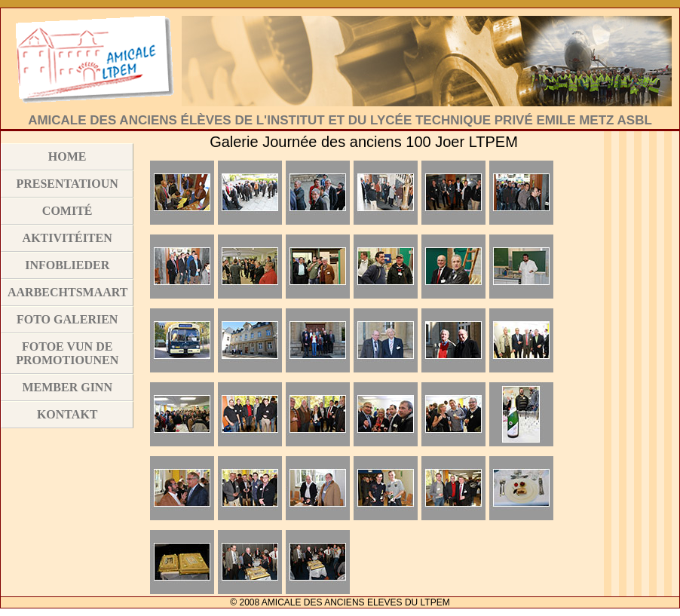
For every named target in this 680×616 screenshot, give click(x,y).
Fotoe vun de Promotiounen (67, 353)
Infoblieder (67, 265)
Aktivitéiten (67, 238)
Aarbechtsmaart (67, 292)
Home (67, 156)
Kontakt (67, 414)
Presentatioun (67, 184)
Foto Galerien (67, 319)
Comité (67, 211)
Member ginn (67, 387)
